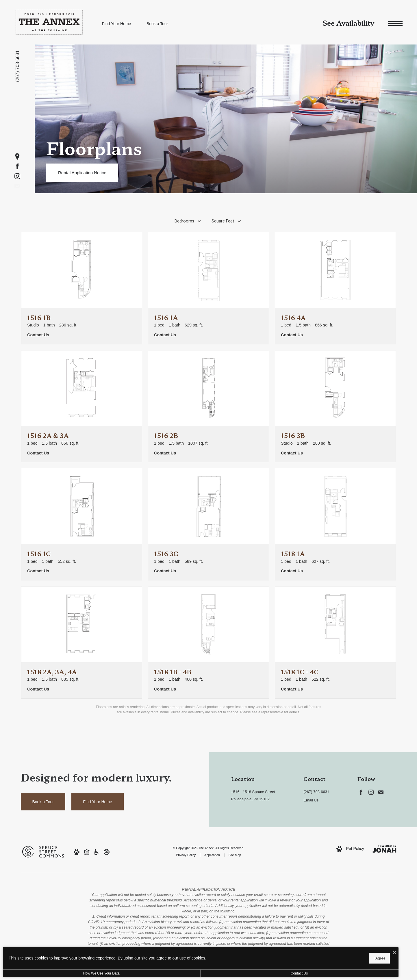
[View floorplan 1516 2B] (208, 406)
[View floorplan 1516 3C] (208, 524)
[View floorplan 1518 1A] (335, 524)
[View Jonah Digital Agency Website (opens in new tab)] (384, 849)
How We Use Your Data (53, 973)
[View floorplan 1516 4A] (335, 288)
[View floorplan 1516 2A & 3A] (82, 406)
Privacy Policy (186, 855)
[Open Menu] (395, 24)
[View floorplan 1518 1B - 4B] (208, 642)
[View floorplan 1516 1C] (82, 524)
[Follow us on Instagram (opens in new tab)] (17, 176)
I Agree (186, 957)
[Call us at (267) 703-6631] (18, 66)
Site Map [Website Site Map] (235, 855)
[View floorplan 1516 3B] (335, 406)
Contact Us (154, 973)
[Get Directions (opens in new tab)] (17, 157)
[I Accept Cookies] (201, 952)
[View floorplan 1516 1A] (208, 288)
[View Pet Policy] (350, 849)
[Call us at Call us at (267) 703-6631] (322, 792)
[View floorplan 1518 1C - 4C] (335, 642)
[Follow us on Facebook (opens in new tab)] (17, 166)
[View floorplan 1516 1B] (82, 288)
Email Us (311, 800)
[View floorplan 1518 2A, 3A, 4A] (82, 642)
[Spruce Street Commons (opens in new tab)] (43, 851)
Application (212, 855)
